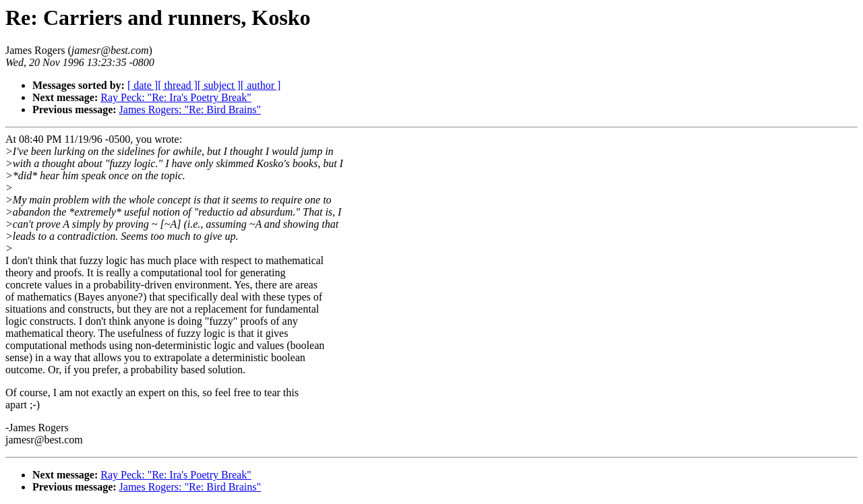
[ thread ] (178, 85)
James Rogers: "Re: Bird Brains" (190, 109)
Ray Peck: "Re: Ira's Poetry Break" (176, 97)
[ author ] (261, 85)
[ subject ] (219, 85)
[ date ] (143, 85)
